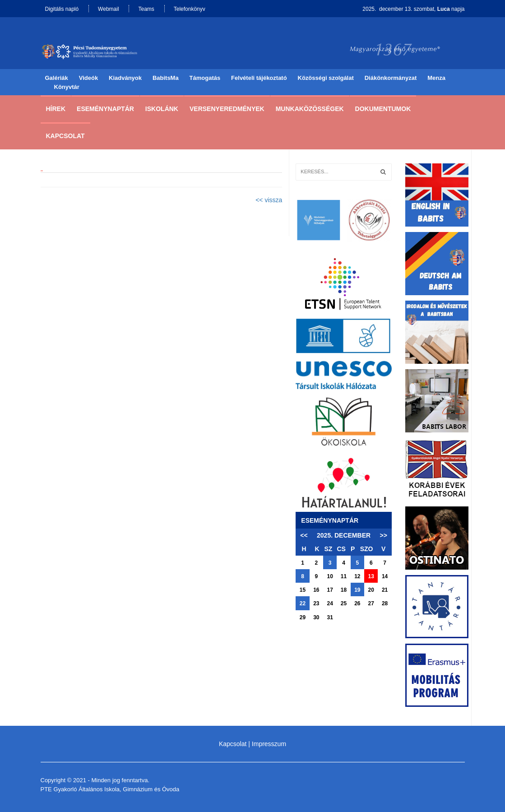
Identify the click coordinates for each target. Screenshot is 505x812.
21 (385, 590)
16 (316, 590)
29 (303, 617)
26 (357, 603)
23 (316, 603)
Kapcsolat (65, 136)
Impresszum (269, 744)
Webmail (108, 9)
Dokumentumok (383, 109)
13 (371, 576)
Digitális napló (62, 9)
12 (357, 576)
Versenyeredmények (227, 109)
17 (330, 590)
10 (330, 576)
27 (371, 603)
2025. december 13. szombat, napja (413, 9)
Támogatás (205, 78)
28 (385, 603)
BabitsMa (166, 78)
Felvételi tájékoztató (259, 78)
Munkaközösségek (310, 109)
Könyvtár (67, 87)
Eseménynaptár (105, 109)
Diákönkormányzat (391, 78)
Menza (436, 78)
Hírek (56, 109)
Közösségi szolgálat (326, 78)
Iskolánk (162, 109)
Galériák (57, 78)
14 (385, 576)
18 (344, 590)
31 (330, 617)
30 (316, 617)
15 (303, 590)
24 (330, 603)
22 (303, 603)
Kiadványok (125, 78)
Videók (88, 78)
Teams (146, 9)
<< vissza (269, 200)
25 (344, 603)
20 (371, 590)
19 (357, 590)
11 (344, 576)
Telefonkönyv (190, 9)
